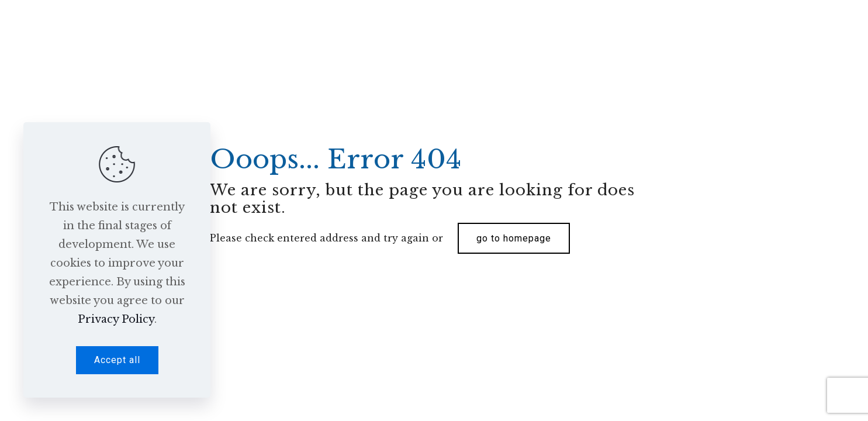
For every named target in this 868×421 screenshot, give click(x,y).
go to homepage (514, 238)
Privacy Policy (116, 319)
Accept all (117, 360)
